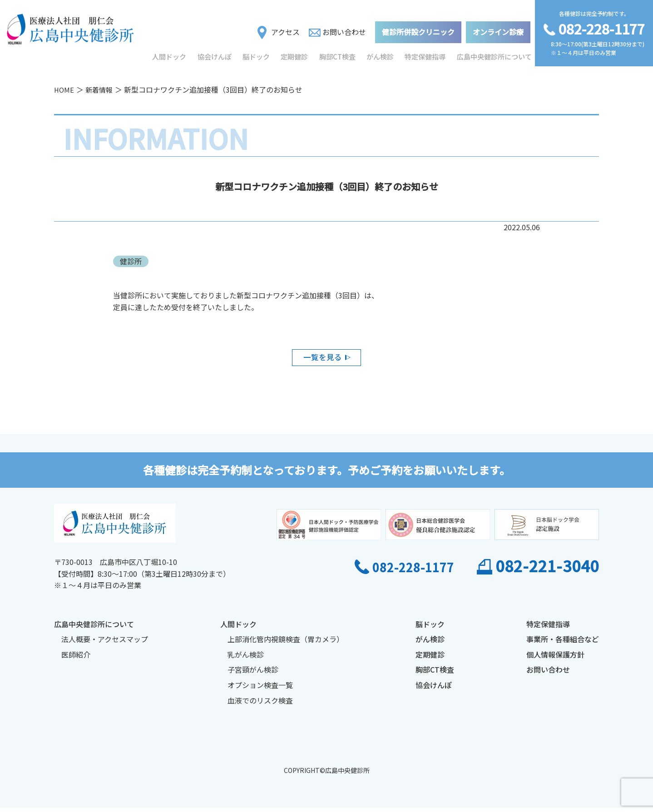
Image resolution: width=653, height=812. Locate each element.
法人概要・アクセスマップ (105, 643)
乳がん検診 (246, 659)
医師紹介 (76, 659)
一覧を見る (322, 359)
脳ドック (257, 54)
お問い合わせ (337, 29)
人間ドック (169, 54)
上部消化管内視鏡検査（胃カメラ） (286, 643)
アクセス (279, 30)
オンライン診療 (498, 29)
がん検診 (382, 54)
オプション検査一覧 (260, 689)
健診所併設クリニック (418, 29)
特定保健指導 (428, 54)
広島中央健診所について (495, 54)
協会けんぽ (215, 54)
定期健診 (296, 54)
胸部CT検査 (339, 54)
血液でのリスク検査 (260, 704)
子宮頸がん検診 (253, 673)
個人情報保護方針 (555, 659)
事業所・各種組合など (563, 643)
